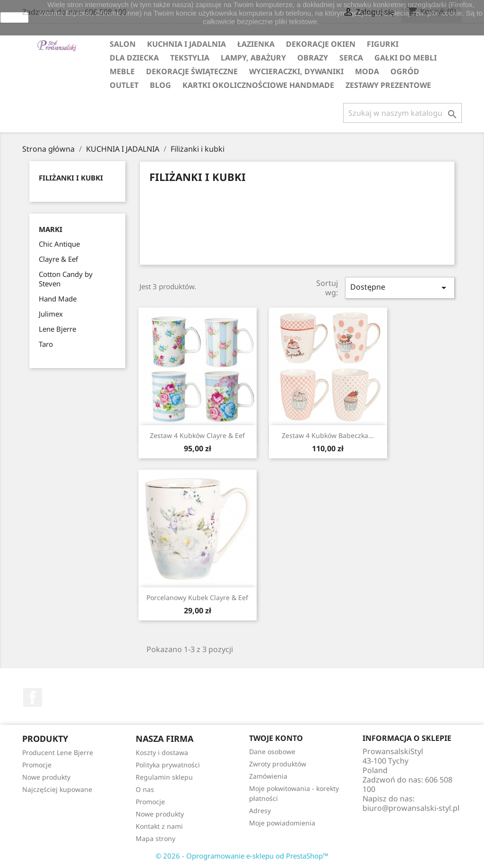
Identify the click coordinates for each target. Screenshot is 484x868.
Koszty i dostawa (162, 752)
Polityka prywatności (168, 765)
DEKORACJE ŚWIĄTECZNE (192, 71)
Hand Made (58, 299)
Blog (160, 85)
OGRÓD (405, 71)
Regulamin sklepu (164, 777)
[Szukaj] (402, 113)
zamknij (14, 17)
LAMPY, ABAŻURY (253, 58)
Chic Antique (59, 244)
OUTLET (124, 85)
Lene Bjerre (57, 329)
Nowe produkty (46, 777)
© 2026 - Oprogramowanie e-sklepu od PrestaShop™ (242, 856)
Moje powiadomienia (282, 823)
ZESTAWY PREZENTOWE (388, 85)
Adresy (260, 811)
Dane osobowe (272, 752)
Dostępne (400, 288)
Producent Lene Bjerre (58, 752)
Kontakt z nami (159, 826)
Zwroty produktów (278, 764)
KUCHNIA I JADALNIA (186, 44)
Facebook (33, 697)
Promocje (37, 765)
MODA (367, 71)
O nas (145, 789)
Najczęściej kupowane (57, 789)
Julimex (51, 314)
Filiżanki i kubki (71, 178)
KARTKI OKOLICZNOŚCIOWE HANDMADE (258, 85)
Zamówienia (268, 776)
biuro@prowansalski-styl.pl (411, 808)
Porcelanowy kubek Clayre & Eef (197, 597)
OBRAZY (313, 58)
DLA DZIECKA (134, 58)
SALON (123, 44)
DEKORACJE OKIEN (321, 44)
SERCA (351, 58)
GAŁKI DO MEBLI (406, 58)
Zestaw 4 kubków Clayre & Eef (197, 435)
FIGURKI (383, 44)
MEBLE (122, 71)
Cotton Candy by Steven (66, 279)
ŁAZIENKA (256, 44)
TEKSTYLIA (190, 58)
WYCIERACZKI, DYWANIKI (296, 71)
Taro (46, 344)
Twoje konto (276, 738)
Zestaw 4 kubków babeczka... (328, 435)
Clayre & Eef (58, 259)
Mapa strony (156, 838)
